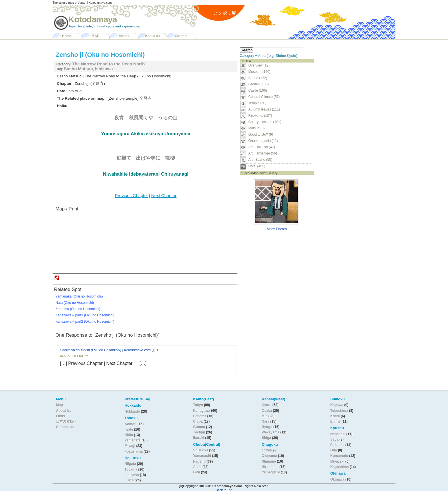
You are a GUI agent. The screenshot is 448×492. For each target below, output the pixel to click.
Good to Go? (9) (261, 134)
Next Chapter (164, 195)
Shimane (269, 461)
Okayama (269, 456)
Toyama (131, 469)
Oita (334, 450)
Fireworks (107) (260, 116)
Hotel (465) (257, 166)
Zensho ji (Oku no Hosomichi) (100, 55)
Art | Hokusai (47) (262, 147)
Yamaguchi (271, 472)
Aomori (131, 424)
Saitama (200, 416)
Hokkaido (132, 411)
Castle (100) (258, 91)
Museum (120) (261, 72)
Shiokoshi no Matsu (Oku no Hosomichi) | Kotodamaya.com (105, 350)
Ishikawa (104, 69)
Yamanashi (203, 456)
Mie (265, 416)
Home (67, 36)
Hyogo (267, 427)
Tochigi (200, 432)
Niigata (130, 464)
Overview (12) (259, 65)
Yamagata (133, 440)
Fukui (130, 480)
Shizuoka (201, 450)
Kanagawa (202, 411)
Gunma (199, 427)
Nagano (200, 461)
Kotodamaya (93, 19)
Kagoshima (340, 467)
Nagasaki (338, 434)
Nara (266, 421)
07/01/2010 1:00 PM (74, 356)
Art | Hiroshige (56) (263, 153)
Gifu (197, 472)
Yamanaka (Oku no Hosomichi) (79, 296)
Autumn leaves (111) (264, 109)
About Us (152, 36)
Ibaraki (199, 438)
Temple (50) (257, 103)
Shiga (266, 438)
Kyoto (267, 405)
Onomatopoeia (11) (263, 141)
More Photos (277, 229)
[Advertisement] (352, 76)
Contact (181, 36)
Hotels (124, 36)
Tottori (267, 450)
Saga (334, 439)
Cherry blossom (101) (265, 122)
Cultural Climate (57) (264, 97)
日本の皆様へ (66, 421)
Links (60, 416)
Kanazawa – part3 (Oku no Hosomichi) (85, 315)
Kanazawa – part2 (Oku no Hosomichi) (85, 322)
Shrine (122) (258, 78)
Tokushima (339, 411)
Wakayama (271, 432)
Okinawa (337, 479)
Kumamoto (339, 456)
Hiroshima (270, 467)
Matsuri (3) (256, 128)
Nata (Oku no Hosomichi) (75, 303)
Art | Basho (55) (260, 160)
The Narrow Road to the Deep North (108, 64)
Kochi (335, 416)
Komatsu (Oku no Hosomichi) (78, 309)
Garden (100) (258, 84)
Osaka (267, 411)
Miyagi (130, 446)
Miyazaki (337, 461)
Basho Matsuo (78, 69)
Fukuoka (337, 445)
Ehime (335, 421)
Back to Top (224, 490)
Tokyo (199, 405)
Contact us (65, 427)
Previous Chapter (131, 195)
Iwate (129, 429)
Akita (129, 435)
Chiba (198, 421)
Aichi (197, 467)
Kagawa (337, 405)
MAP (96, 36)
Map (59, 405)
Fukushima (134, 451)
